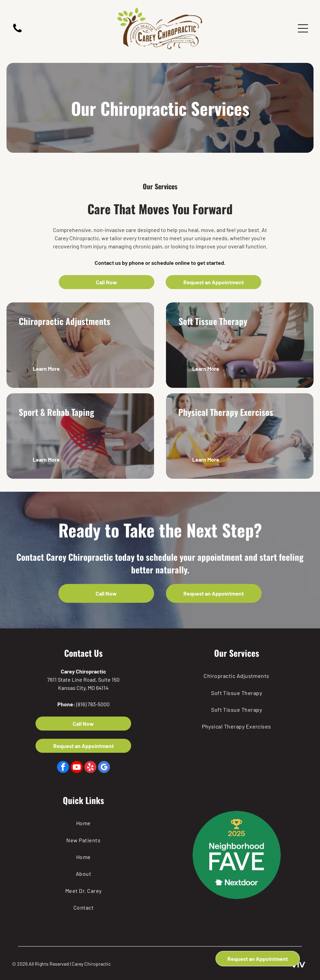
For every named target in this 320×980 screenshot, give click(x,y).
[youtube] (77, 768)
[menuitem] (237, 676)
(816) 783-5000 (93, 704)
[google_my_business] (104, 768)
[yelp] (90, 768)
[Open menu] (303, 28)
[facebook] (63, 768)
